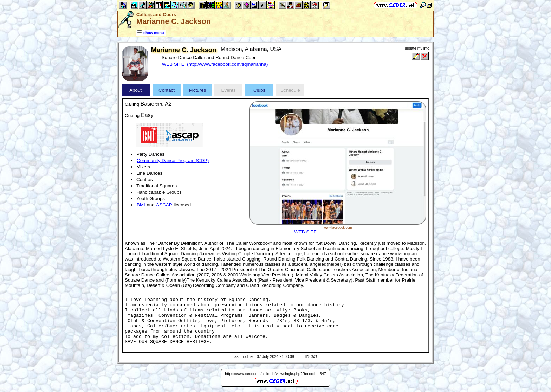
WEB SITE (305, 232)
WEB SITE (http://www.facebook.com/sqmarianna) (215, 64)
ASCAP (164, 205)
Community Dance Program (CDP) (173, 160)
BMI (141, 205)
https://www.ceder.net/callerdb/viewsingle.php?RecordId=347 (275, 374)
